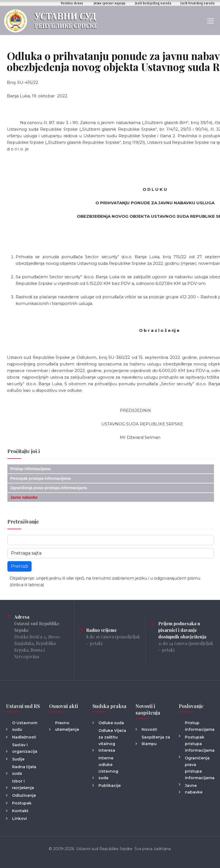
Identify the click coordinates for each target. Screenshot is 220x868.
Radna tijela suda (24, 770)
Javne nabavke (24, 497)
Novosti (149, 729)
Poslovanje (191, 706)
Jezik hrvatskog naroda (198, 3)
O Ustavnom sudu (25, 726)
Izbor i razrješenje (23, 784)
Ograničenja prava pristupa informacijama (49, 488)
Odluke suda (111, 723)
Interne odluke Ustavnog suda (108, 768)
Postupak (22, 803)
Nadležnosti (24, 737)
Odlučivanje (24, 795)
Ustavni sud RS (23, 706)
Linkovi (19, 819)
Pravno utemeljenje (67, 726)
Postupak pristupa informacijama (40, 478)
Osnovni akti (64, 706)
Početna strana (72, 3)
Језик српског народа (110, 3)
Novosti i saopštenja (148, 709)
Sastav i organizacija (25, 748)
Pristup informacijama (30, 469)
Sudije (18, 759)
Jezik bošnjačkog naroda (153, 3)
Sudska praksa (109, 706)
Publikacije (110, 786)
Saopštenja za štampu (156, 740)
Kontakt (20, 811)
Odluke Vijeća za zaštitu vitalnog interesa (112, 740)
